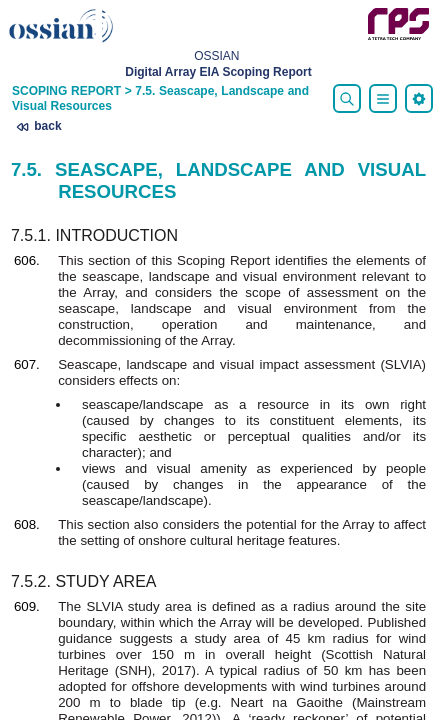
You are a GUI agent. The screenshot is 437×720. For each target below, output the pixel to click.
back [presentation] (38, 127)
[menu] (419, 98)
